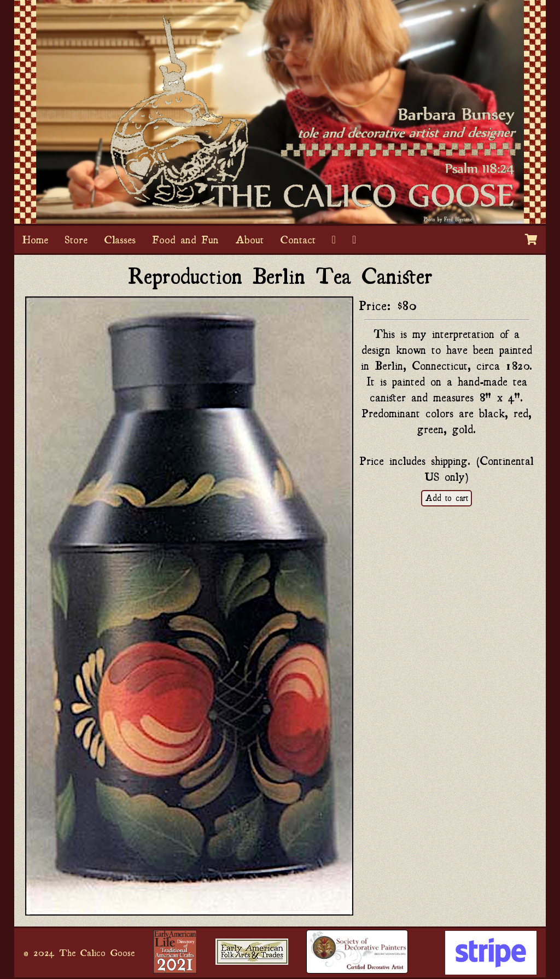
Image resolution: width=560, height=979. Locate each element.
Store (76, 240)
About (249, 240)
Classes (120, 240)
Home (35, 240)
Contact (298, 240)
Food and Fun (185, 240)
